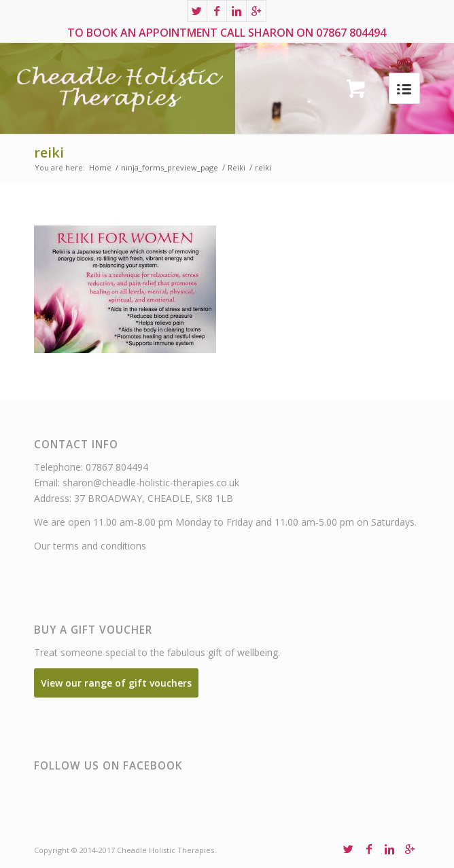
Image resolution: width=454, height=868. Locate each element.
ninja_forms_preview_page (170, 167)
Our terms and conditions (90, 546)
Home (100, 167)
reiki (49, 152)
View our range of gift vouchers (116, 683)
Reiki (237, 167)
